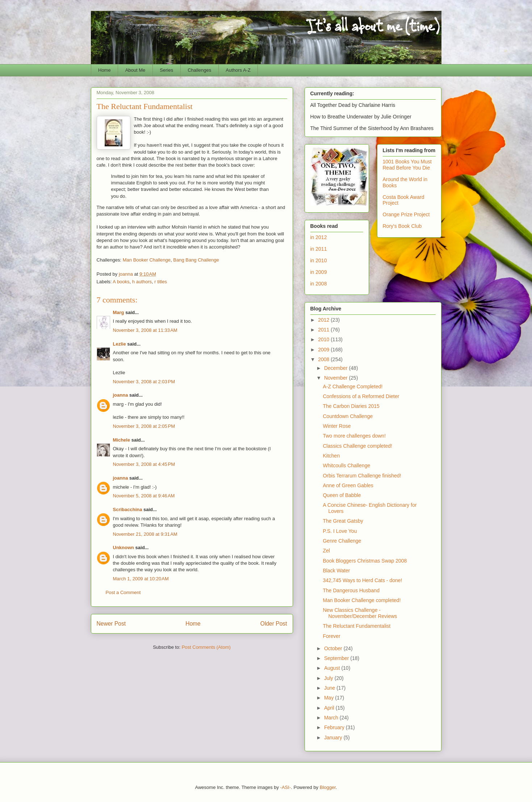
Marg (119, 312)
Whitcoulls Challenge (346, 465)
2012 (324, 320)
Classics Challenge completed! (357, 446)
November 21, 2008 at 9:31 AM (145, 534)
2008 (324, 359)
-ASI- (286, 787)
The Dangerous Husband (351, 590)
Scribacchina (128, 509)
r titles (161, 282)
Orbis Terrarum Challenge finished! (362, 476)
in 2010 (319, 260)
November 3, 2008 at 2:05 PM (144, 426)
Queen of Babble (342, 495)
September (337, 658)
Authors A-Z (238, 70)
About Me (135, 70)
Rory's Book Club (402, 226)
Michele (122, 440)
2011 (324, 330)
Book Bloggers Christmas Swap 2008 (365, 561)
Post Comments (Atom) (206, 647)
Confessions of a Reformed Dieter (361, 396)
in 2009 (319, 272)
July (329, 678)
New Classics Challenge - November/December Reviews (360, 613)
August (333, 668)
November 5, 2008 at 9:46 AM (144, 496)
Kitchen (331, 456)
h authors (142, 282)
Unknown (124, 548)
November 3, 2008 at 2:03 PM (144, 382)
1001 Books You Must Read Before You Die (407, 165)
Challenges (199, 70)
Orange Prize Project (406, 214)
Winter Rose (337, 426)
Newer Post (111, 624)
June (330, 688)
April (330, 708)
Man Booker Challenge (147, 260)
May (330, 698)
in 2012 (319, 237)
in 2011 (319, 249)
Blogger (328, 787)
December (336, 368)
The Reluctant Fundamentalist (357, 626)
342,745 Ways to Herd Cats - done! (362, 580)
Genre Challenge (342, 541)
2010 (324, 339)
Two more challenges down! (354, 436)
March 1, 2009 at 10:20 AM (141, 579)
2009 (324, 350)
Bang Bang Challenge (196, 260)
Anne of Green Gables (348, 485)
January (334, 738)
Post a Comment (123, 592)
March (332, 718)
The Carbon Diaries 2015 (351, 406)
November (336, 378)
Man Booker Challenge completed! (362, 600)
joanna (121, 395)
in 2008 (319, 284)
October (334, 648)
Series (166, 70)
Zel (326, 551)
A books (121, 282)
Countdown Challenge (348, 416)
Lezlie (120, 344)
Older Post (274, 624)
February (335, 727)
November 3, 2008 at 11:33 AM (145, 330)
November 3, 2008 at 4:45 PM (144, 464)
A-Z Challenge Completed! (353, 387)
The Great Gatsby (343, 521)
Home (104, 70)
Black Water (336, 571)
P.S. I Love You (340, 531)
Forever (331, 636)
